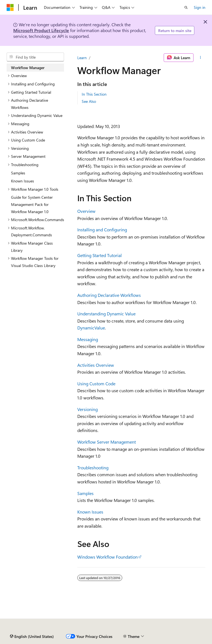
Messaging (88, 339)
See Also (89, 101)
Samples (85, 493)
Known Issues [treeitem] (22, 181)
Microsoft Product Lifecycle (41, 30)
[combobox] (35, 57)
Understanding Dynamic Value (106, 314)
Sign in (200, 7)
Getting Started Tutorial (100, 255)
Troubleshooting (93, 468)
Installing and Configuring (102, 230)
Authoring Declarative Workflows (109, 295)
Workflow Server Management (107, 442)
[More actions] (201, 58)
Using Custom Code (96, 383)
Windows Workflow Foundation (108, 557)
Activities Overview (96, 365)
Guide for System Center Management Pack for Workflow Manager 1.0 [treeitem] (32, 204)
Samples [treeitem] (18, 173)
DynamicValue (91, 328)
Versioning (88, 409)
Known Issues (90, 512)
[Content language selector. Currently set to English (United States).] (32, 637)
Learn (82, 58)
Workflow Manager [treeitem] (28, 68)
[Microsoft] (10, 7)
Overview (86, 211)
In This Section (94, 94)
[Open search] (186, 7)
